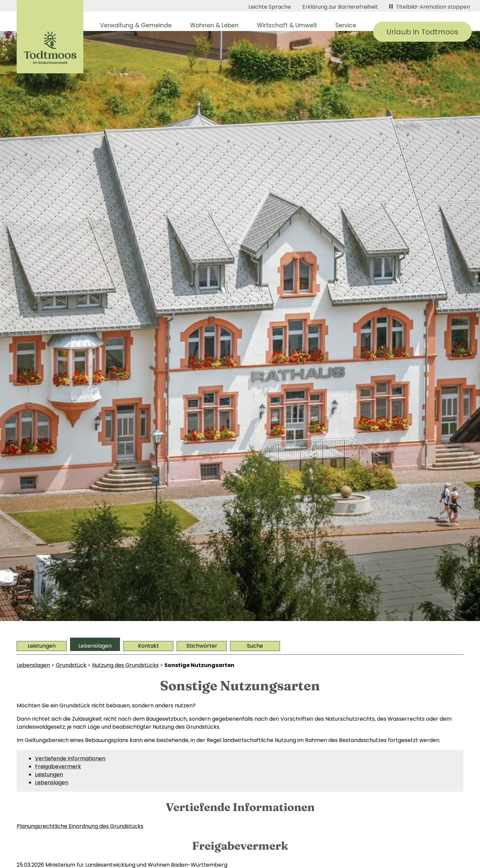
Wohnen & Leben (214, 25)
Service (346, 25)
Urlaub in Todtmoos (422, 32)
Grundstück (71, 665)
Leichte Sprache (270, 7)
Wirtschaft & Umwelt (287, 25)
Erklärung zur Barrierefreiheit (340, 7)
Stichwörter (202, 646)
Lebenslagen (95, 646)
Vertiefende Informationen (70, 758)
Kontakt (148, 646)
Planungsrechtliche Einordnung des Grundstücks (80, 826)
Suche (255, 646)
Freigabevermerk (58, 766)
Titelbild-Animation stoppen (430, 7)
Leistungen (42, 646)
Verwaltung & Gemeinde (136, 25)
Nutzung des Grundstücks (125, 665)
